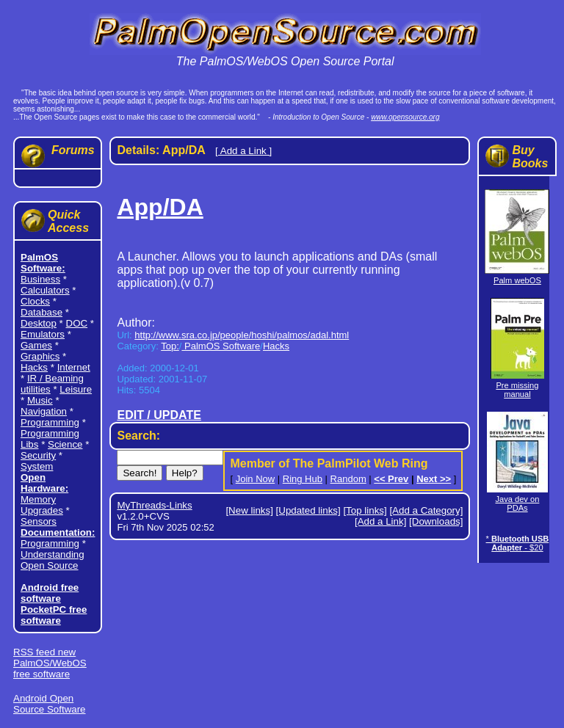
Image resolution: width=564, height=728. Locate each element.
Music (40, 400)
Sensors (39, 521)
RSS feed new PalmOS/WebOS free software (50, 663)
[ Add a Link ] (243, 151)
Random (348, 479)
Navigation (44, 411)
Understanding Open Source (53, 560)
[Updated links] (308, 510)
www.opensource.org (405, 117)
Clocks (35, 301)
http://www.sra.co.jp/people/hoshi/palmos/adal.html (242, 335)
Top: (170, 346)
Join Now (255, 479)
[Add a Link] (380, 521)
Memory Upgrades (42, 505)
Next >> (434, 479)
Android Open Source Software (50, 704)
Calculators (45, 290)
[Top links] (365, 510)
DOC (77, 323)
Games (36, 345)
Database (41, 312)
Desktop (39, 323)
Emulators (43, 334)
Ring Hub (303, 479)
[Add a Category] (426, 510)
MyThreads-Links (154, 505)
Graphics (40, 356)
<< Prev (391, 479)
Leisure (76, 389)
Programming (50, 422)
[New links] (249, 510)
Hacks (34, 367)
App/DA (160, 207)
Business (40, 279)
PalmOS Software (221, 346)
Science (65, 444)
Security (38, 455)
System (37, 466)
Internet (74, 367)
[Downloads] (436, 521)
